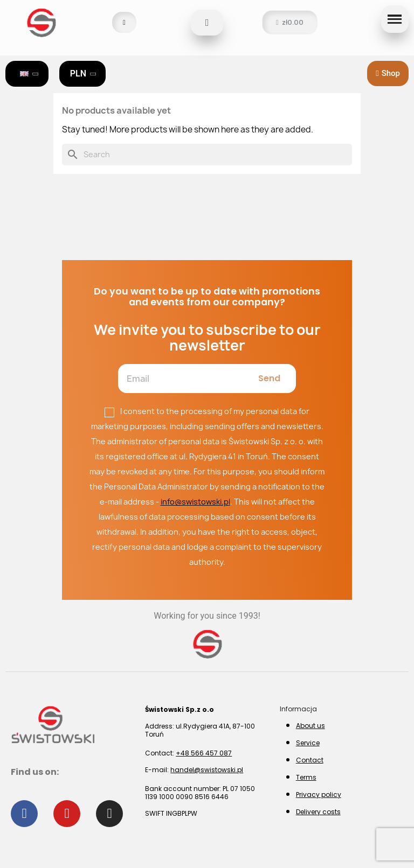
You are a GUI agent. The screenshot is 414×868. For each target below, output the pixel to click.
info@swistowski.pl (195, 502)
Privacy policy (319, 794)
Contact (310, 760)
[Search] (207, 155)
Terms (306, 777)
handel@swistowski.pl (207, 770)
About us (310, 726)
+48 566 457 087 (204, 753)
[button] (207, 23)
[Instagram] (109, 814)
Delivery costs (318, 812)
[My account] (124, 22)
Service (308, 743)
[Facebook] (24, 814)
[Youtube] (67, 814)
